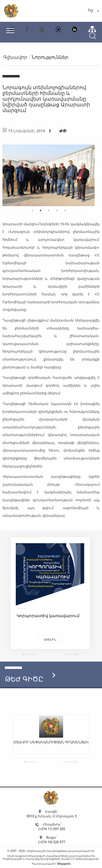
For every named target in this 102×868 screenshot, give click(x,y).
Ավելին (52, 639)
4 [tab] (57, 211)
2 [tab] (41, 211)
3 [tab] (49, 211)
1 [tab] (32, 211)
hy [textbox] (91, 10)
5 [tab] (65, 211)
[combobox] (93, 11)
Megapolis (64, 864)
